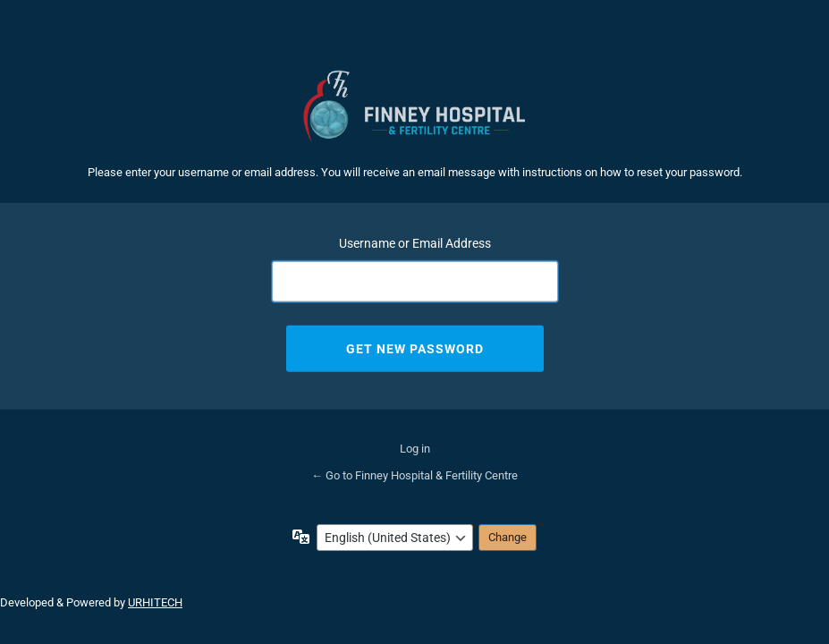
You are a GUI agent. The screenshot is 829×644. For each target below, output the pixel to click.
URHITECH (155, 602)
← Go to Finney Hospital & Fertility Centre (414, 475)
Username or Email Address (415, 242)
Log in (415, 449)
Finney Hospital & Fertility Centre (415, 106)
